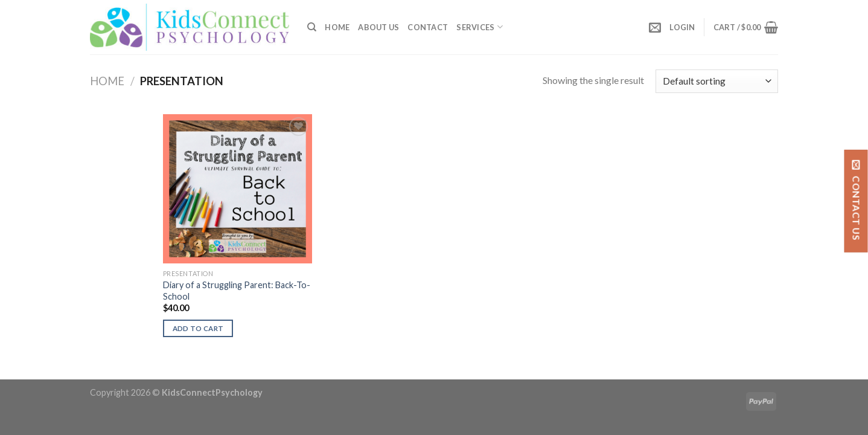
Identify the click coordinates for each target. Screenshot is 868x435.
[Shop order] (717, 81)
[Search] (312, 27)
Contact (428, 27)
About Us (378, 27)
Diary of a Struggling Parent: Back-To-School (237, 291)
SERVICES (480, 27)
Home (337, 27)
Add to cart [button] (198, 328)
